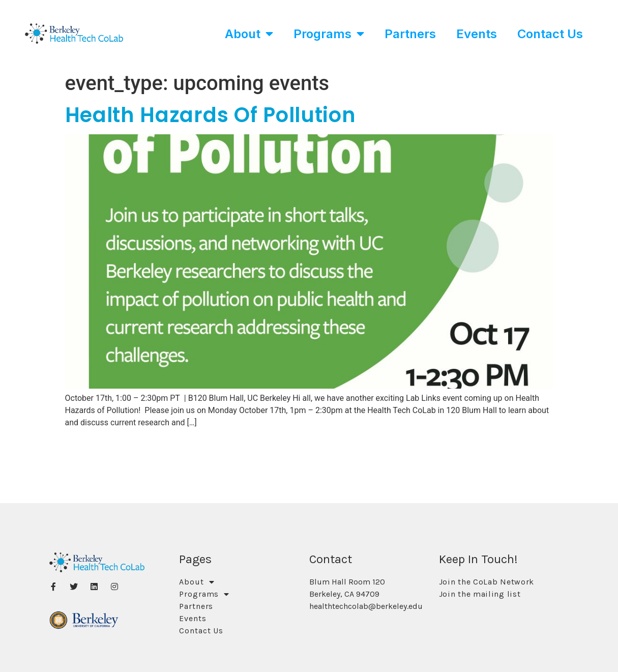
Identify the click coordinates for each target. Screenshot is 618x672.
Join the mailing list (480, 594)
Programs (329, 34)
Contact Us (550, 34)
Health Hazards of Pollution (211, 115)
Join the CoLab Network (487, 582)
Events (477, 34)
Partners (410, 34)
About (249, 34)
